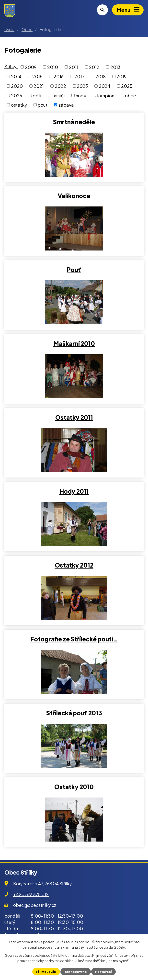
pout (43, 105)
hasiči (59, 95)
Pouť (74, 270)
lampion (106, 95)
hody (81, 95)
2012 (94, 67)
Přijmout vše (46, 972)
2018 (101, 76)
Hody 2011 (74, 491)
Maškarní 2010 (74, 343)
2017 (79, 76)
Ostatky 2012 (74, 565)
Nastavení (103, 972)
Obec (27, 29)
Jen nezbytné (76, 972)
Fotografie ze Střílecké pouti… (74, 639)
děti (37, 95)
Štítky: (11, 66)
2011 (74, 67)
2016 (59, 76)
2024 (105, 86)
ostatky (19, 105)
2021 (39, 86)
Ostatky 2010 (74, 787)
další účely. (117, 947)
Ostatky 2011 (74, 417)
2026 (17, 95)
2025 (127, 86)
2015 (37, 76)
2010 (53, 67)
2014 (16, 76)
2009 (31, 67)
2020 (17, 86)
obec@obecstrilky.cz (35, 905)
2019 (121, 76)
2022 (60, 86)
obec (130, 95)
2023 (82, 86)
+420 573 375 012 (31, 894)
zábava (66, 105)
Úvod (9, 29)
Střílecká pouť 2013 (74, 713)
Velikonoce (74, 196)
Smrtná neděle (74, 122)
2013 (115, 67)
